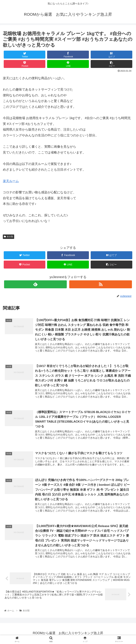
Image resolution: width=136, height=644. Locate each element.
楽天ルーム (11, 181)
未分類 (8, 237)
